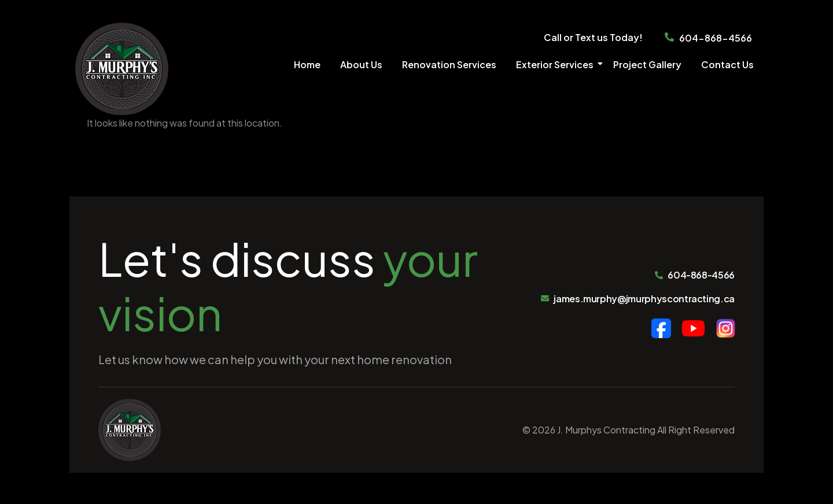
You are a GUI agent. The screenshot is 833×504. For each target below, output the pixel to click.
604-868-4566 (716, 38)
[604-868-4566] (669, 38)
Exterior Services (557, 64)
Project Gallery (647, 64)
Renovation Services (449, 64)
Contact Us (727, 64)
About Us (361, 64)
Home (307, 64)
